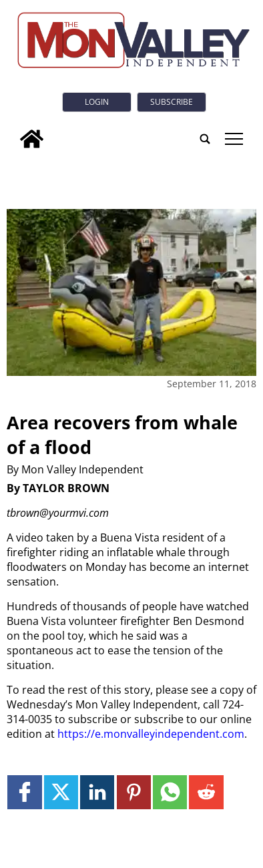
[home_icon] (32, 139)
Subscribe (172, 102)
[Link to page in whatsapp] (170, 792)
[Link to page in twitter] (61, 792)
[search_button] (205, 139)
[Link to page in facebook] (24, 792)
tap (234, 139)
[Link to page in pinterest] (134, 792)
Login (97, 102)
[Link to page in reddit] (206, 792)
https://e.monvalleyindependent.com (151, 734)
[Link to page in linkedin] (97, 792)
